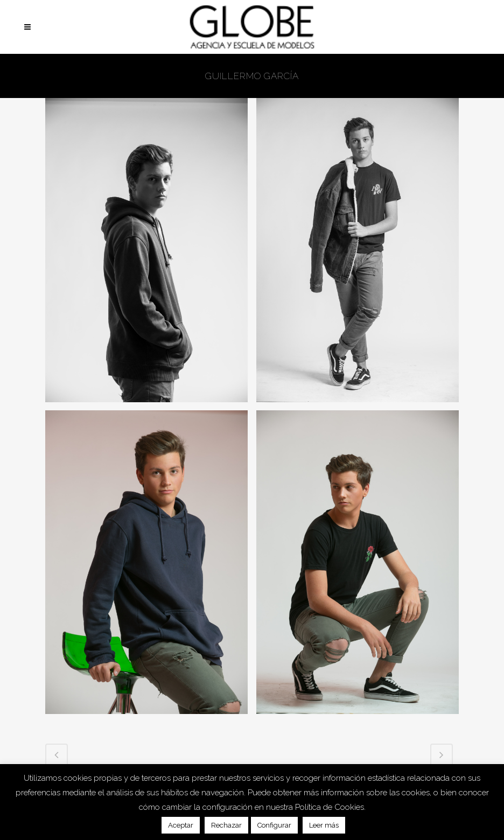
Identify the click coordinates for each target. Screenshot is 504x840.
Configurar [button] (274, 825)
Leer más (324, 825)
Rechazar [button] (226, 825)
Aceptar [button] (181, 825)
